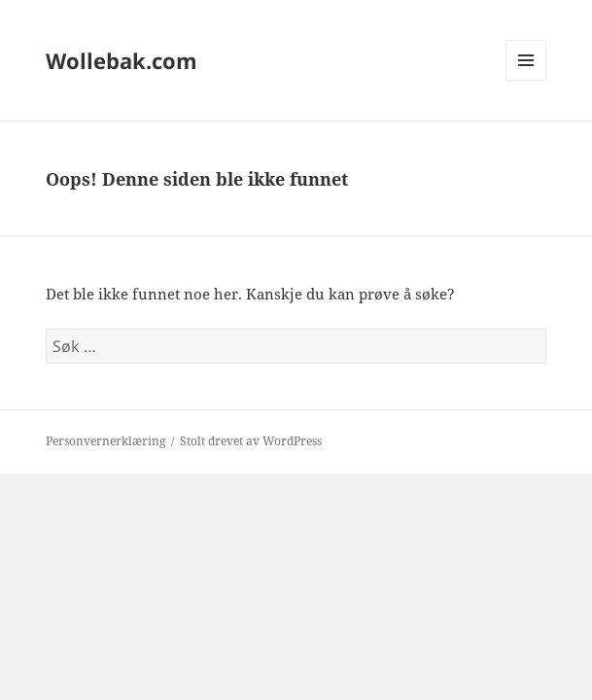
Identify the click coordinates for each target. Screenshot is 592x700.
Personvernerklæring (105, 441)
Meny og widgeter (526, 80)
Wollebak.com (122, 60)
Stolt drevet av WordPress (251, 441)
